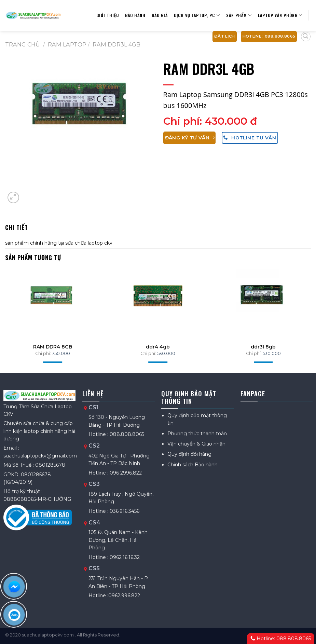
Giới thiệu (108, 15)
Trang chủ (23, 44)
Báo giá (160, 15)
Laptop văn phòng (280, 15)
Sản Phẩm (239, 15)
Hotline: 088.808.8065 (281, 639)
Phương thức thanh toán (197, 434)
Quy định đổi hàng (189, 454)
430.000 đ (231, 121)
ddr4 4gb (158, 347)
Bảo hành (135, 15)
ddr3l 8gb (263, 347)
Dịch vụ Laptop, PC (197, 15)
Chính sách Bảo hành (193, 465)
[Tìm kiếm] (306, 37)
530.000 (166, 353)
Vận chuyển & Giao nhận (196, 444)
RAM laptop (67, 44)
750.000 (61, 353)
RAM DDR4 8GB (53, 347)
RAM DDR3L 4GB (116, 44)
